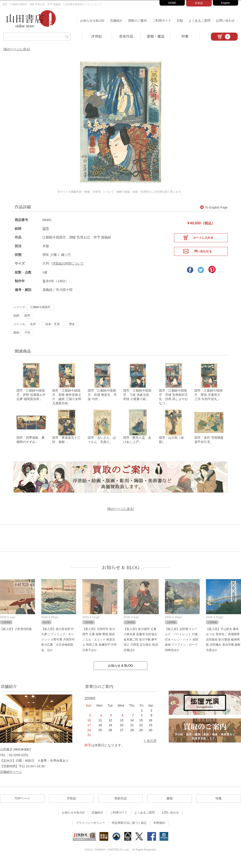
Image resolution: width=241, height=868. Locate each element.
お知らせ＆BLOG (92, 21)
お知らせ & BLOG (121, 575)
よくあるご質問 (199, 21)
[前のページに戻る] (17, 49)
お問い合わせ (225, 21)
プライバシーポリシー (90, 831)
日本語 (199, 3)
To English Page (214, 214)
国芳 (46, 235)
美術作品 (126, 36)
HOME (172, 3)
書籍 (170, 806)
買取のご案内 (137, 21)
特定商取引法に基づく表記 (129, 831)
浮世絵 (97, 36)
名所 (33, 330)
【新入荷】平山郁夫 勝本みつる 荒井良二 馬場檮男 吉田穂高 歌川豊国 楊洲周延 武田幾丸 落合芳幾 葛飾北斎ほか (223, 647)
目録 (180, 21)
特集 (185, 36)
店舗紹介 (116, 21)
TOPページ (22, 806)
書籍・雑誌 (156, 36)
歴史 (72, 330)
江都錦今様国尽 (40, 313)
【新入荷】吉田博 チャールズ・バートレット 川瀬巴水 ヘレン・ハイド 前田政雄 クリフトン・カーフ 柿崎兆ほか (182, 647)
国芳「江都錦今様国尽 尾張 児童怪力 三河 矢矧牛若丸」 (209, 402)
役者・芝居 (53, 330)
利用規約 (159, 831)
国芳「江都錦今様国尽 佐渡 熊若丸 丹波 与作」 (102, 402)
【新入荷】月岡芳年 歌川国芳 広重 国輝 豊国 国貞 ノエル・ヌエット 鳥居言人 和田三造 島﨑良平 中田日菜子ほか (100, 647)
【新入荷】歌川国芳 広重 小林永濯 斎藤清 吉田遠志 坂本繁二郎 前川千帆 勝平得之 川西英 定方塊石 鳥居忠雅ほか (141, 647)
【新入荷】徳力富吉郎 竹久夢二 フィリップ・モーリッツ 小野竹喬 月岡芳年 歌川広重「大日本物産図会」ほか (58, 647)
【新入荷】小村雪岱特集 (16, 637)
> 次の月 (150, 748)
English (225, 3)
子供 (27, 339)
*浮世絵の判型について (68, 270)
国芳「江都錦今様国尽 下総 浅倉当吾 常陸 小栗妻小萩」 (138, 402)
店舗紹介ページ (11, 779)
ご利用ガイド (162, 21)
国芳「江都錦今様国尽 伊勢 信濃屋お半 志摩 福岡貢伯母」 (33, 402)
